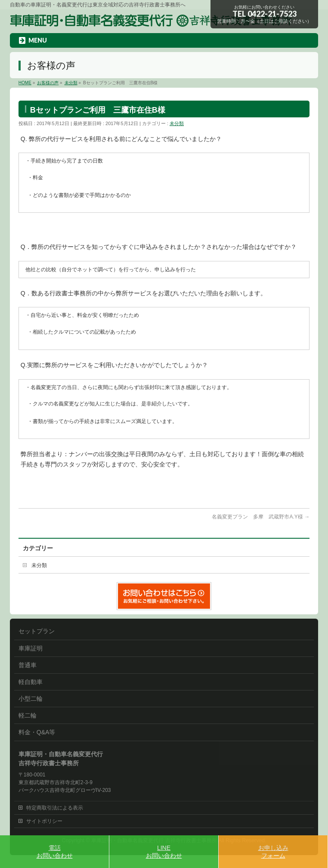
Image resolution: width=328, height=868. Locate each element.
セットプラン (37, 631)
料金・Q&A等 (37, 732)
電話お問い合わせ (55, 852)
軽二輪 (28, 715)
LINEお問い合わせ (164, 852)
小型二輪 (31, 699)
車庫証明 (31, 648)
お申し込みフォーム (273, 852)
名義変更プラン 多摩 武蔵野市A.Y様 (261, 517)
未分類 (177, 123)
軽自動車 (31, 682)
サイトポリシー (44, 821)
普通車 (28, 665)
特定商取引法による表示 (55, 808)
